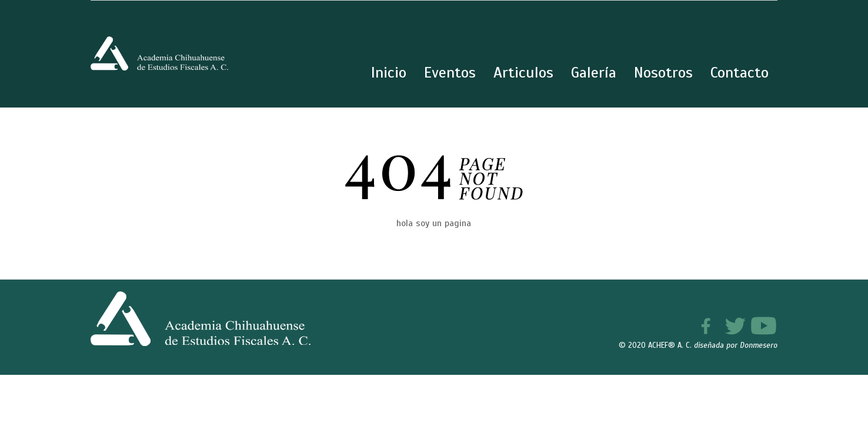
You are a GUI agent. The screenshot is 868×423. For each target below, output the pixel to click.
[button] (834, 389)
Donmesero (759, 345)
